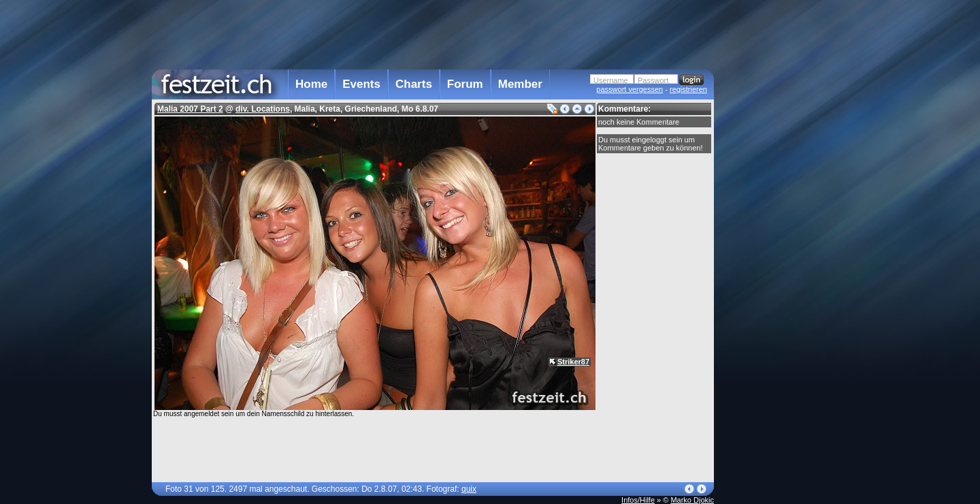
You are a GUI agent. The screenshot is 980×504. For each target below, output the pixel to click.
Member (520, 84)
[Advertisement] (774, 274)
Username (611, 80)
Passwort (653, 80)
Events (361, 84)
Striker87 (573, 362)
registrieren (688, 89)
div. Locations (263, 109)
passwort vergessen (630, 89)
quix (469, 489)
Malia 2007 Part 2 (190, 109)
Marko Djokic (692, 500)
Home (311, 84)
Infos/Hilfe (638, 500)
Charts (414, 84)
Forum (465, 84)
